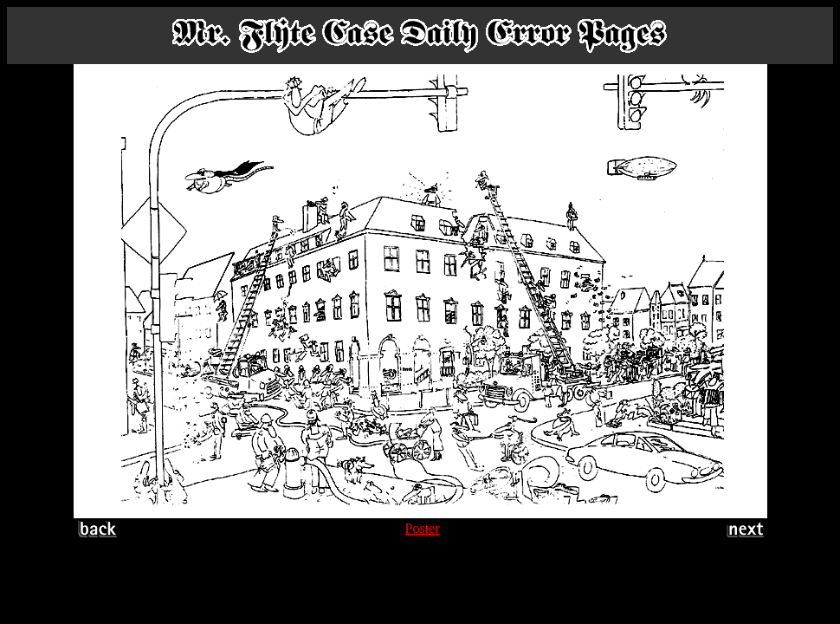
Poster (423, 528)
